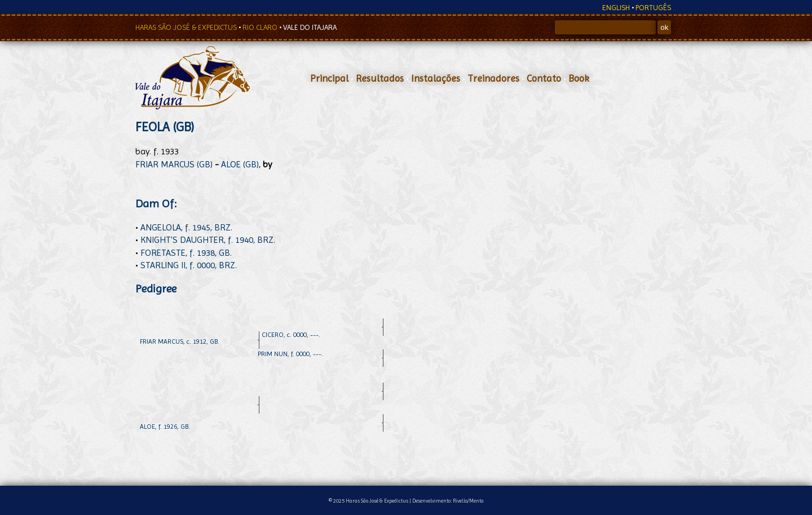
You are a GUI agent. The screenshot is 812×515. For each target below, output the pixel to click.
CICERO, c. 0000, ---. (291, 335)
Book (579, 78)
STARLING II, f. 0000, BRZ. (189, 265)
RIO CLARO (261, 27)
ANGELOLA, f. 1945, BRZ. (186, 227)
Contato (544, 78)
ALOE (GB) (240, 164)
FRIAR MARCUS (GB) (174, 164)
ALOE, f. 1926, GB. (165, 427)
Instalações (436, 78)
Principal (329, 78)
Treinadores (493, 78)
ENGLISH (616, 8)
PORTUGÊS (653, 8)
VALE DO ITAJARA (310, 27)
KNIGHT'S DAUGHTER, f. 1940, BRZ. (208, 240)
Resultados (380, 78)
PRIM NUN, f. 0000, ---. (290, 354)
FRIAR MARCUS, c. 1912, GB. (180, 341)
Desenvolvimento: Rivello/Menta (448, 501)
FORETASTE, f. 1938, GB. (186, 253)
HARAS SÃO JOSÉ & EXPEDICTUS (187, 27)
